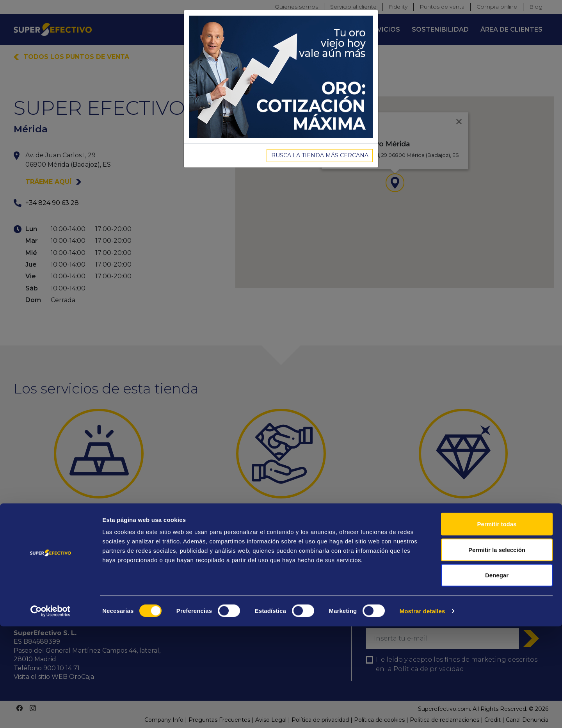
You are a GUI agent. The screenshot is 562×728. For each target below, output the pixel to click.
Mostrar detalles (422, 713)
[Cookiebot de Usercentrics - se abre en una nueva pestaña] (51, 713)
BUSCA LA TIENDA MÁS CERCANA (320, 155)
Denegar (497, 677)
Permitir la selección (497, 651)
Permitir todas (497, 626)
